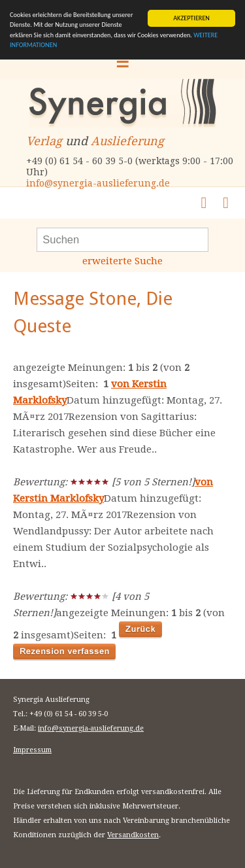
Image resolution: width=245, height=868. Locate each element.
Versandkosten (133, 835)
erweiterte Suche (122, 261)
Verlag (44, 141)
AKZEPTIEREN (191, 18)
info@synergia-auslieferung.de (98, 183)
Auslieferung (127, 141)
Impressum (32, 750)
